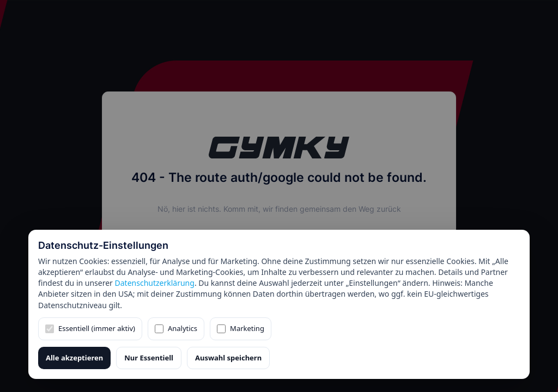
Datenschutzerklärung (155, 283)
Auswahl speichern (228, 358)
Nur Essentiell (149, 358)
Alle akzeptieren (74, 358)
